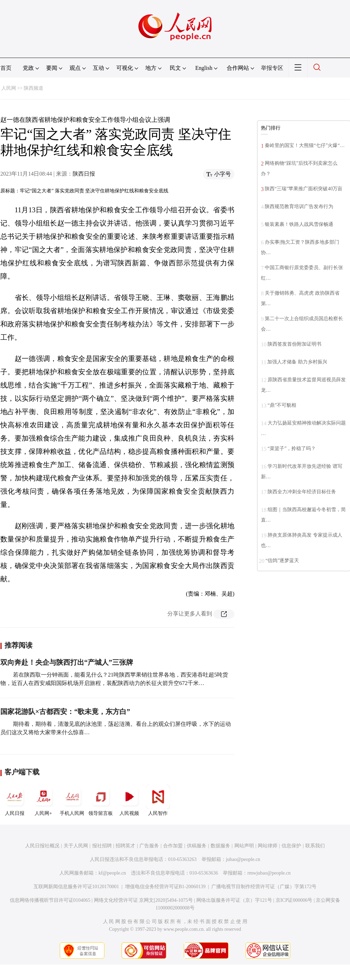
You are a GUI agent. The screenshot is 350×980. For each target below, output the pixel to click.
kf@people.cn (112, 873)
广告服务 (149, 846)
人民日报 (15, 800)
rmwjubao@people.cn (269, 873)
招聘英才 (125, 846)
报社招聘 (102, 846)
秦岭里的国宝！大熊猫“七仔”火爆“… (305, 145)
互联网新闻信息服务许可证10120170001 (76, 887)
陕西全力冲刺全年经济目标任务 (302, 492)
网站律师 (268, 846)
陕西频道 (34, 88)
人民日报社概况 (42, 846)
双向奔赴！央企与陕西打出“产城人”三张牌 (67, 662)
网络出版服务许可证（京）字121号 (234, 900)
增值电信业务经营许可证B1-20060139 (165, 887)
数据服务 (220, 846)
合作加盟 (173, 846)
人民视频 (129, 800)
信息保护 (291, 846)
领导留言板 (101, 800)
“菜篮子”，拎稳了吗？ (292, 448)
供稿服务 (197, 846)
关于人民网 (76, 846)
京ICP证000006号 (294, 900)
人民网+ (43, 800)
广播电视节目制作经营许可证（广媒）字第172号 (264, 887)
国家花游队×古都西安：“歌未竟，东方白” (65, 712)
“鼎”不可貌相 (282, 405)
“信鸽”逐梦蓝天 (282, 561)
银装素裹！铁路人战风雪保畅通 (299, 224)
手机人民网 (72, 800)
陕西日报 (84, 174)
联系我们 (315, 846)
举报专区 (272, 68)
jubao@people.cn (243, 859)
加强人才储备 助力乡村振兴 (297, 362)
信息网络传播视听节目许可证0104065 (50, 900)
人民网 (9, 88)
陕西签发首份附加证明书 (294, 344)
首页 (6, 68)
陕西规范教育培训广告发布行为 (299, 207)
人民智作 (158, 800)
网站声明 (244, 846)
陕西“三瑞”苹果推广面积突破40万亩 (304, 189)
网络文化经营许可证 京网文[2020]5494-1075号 (144, 900)
